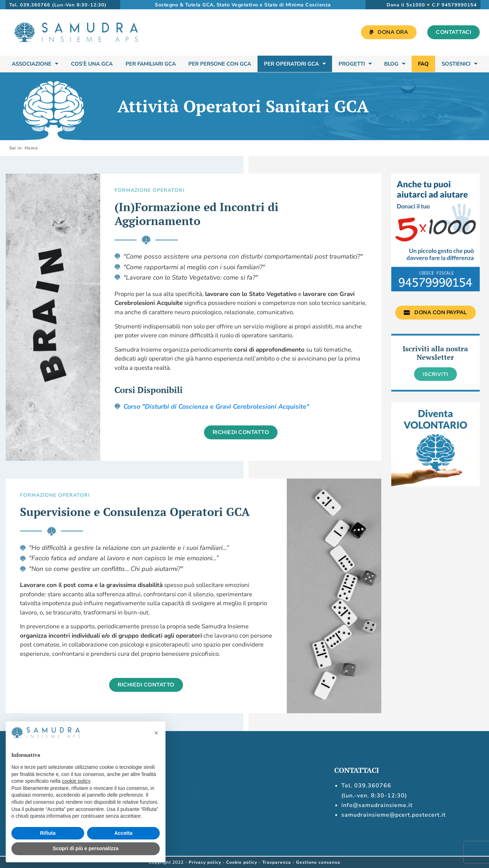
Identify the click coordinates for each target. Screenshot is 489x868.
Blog (395, 64)
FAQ (423, 64)
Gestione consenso (318, 862)
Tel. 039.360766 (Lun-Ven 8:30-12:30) (58, 5)
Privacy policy (205, 862)
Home (31, 148)
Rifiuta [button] (48, 833)
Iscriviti (435, 374)
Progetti (355, 64)
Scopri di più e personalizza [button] (86, 848)
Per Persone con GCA (220, 64)
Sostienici (459, 64)
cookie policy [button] (76, 781)
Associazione (35, 64)
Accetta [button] (124, 833)
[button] (156, 733)
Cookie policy (242, 862)
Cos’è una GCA (92, 64)
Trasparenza (277, 862)
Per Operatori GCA (295, 64)
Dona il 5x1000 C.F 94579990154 (432, 5)
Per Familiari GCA (151, 64)
